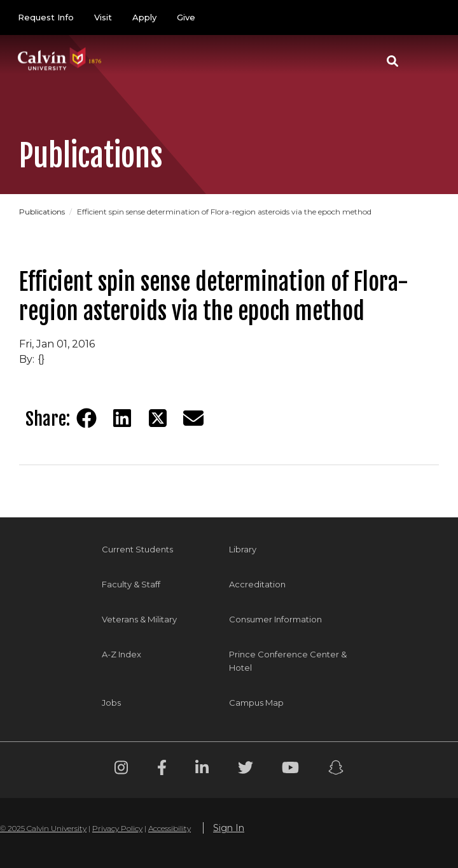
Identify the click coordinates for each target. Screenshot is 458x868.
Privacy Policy (117, 828)
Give (186, 17)
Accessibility (170, 828)
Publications (43, 212)
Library (243, 549)
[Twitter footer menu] (246, 770)
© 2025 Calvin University (43, 828)
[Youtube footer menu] (290, 770)
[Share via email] (193, 418)
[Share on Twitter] (158, 418)
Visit (103, 17)
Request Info (46, 17)
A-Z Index (121, 654)
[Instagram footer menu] (121, 770)
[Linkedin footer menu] (202, 770)
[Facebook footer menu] (162, 770)
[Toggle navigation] (426, 61)
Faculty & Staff (131, 584)
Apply (144, 17)
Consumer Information (275, 619)
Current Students (137, 549)
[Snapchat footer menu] (336, 770)
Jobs (111, 703)
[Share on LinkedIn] (122, 418)
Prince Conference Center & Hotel (288, 661)
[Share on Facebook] (87, 418)
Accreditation (257, 584)
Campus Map (256, 703)
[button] (392, 61)
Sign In (229, 828)
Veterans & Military (139, 619)
